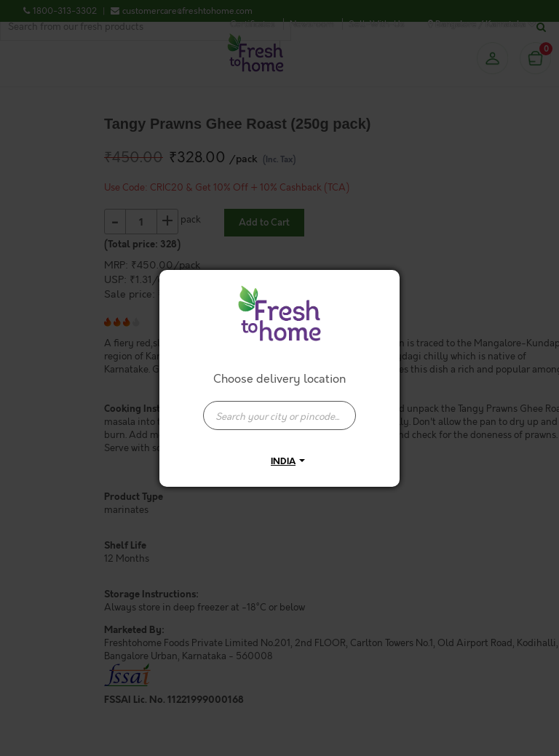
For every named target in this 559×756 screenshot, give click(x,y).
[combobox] (279, 408)
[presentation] (279, 415)
